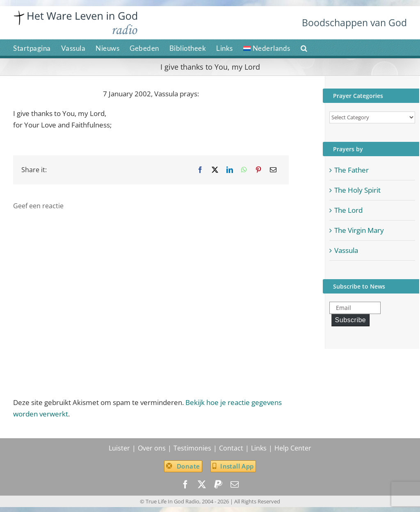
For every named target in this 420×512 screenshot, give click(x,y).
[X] (215, 170)
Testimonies (192, 448)
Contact (231, 448)
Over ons (152, 448)
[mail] (235, 485)
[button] (304, 48)
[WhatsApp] (244, 170)
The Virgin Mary (359, 230)
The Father (352, 170)
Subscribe (351, 320)
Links (259, 448)
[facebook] (185, 485)
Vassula (346, 250)
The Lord (348, 210)
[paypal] (218, 485)
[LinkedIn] (230, 170)
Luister (119, 448)
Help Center (293, 448)
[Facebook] (200, 170)
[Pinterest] (258, 170)
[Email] (273, 170)
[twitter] (202, 485)
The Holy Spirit (357, 190)
